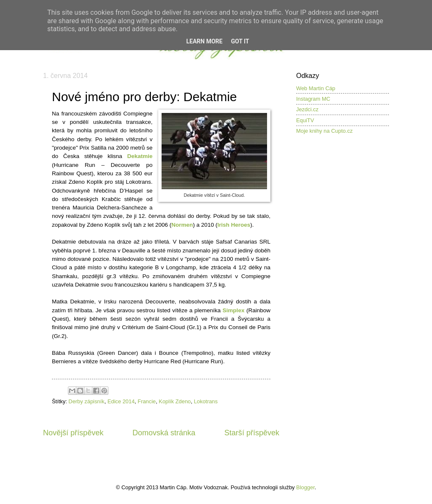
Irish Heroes (234, 225)
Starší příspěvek (252, 433)
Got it (240, 41)
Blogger (305, 487)
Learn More (204, 41)
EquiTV (305, 120)
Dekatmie (140, 156)
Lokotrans (206, 401)
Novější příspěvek (73, 433)
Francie (147, 401)
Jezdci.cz (307, 109)
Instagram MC (313, 99)
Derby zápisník (86, 401)
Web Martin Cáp (316, 88)
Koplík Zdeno (175, 401)
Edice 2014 (121, 401)
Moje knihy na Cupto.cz (324, 131)
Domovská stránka (164, 433)
